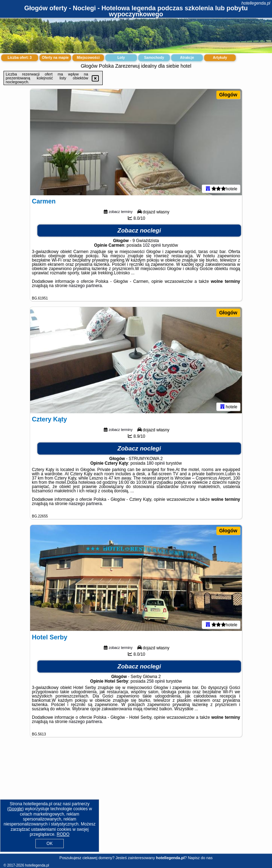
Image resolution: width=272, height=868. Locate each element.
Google (15, 809)
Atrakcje (187, 58)
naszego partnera (85, 286)
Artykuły (220, 58)
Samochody (154, 58)
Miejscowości (88, 58)
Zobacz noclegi (139, 231)
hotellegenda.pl (256, 3)
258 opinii (156, 681)
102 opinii (152, 245)
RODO (63, 834)
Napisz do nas (200, 858)
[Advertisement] (136, 801)
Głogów (228, 95)
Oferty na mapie (55, 58)
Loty (121, 58)
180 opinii (156, 463)
